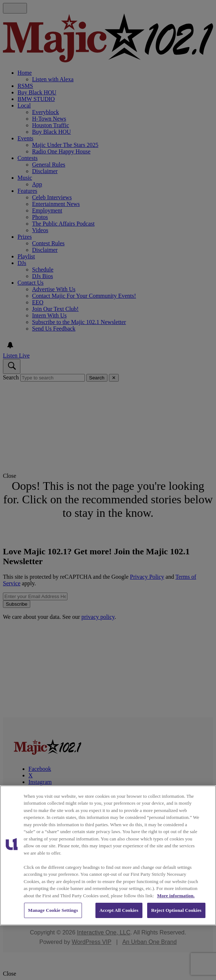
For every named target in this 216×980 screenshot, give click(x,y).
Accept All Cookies (119, 910)
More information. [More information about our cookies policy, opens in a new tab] (176, 896)
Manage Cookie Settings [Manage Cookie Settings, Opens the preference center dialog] (53, 910)
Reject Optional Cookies (176, 910)
